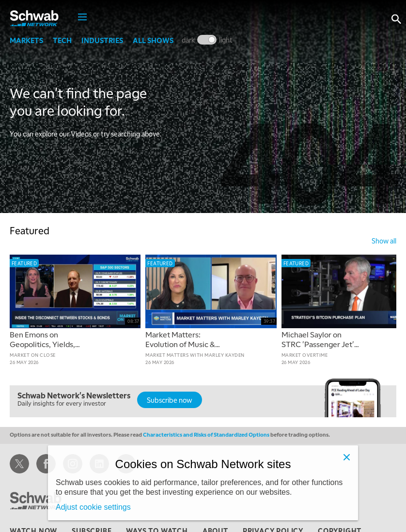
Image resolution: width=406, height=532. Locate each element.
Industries (102, 40)
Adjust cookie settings (93, 507)
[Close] (346, 457)
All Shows (153, 40)
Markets (26, 40)
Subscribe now (170, 400)
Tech (62, 40)
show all (384, 241)
